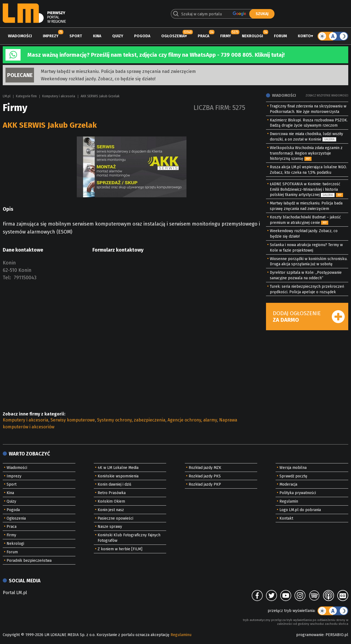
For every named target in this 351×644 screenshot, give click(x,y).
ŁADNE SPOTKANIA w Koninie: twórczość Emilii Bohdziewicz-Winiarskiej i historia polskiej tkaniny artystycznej (305, 190)
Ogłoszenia (173, 36)
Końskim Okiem (111, 501)
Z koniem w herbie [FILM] (120, 549)
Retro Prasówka (112, 493)
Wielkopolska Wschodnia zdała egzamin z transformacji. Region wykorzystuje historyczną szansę (306, 153)
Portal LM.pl (15, 593)
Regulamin (289, 501)
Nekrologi (252, 36)
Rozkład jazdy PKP (205, 484)
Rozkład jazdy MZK (205, 468)
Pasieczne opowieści (115, 518)
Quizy (118, 36)
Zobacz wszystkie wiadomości (327, 96)
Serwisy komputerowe (73, 420)
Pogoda (142, 36)
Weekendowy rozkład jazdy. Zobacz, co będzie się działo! (98, 79)
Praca (203, 36)
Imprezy (51, 36)
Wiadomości (20, 36)
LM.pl (7, 96)
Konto (304, 36)
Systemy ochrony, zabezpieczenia (131, 420)
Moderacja (288, 484)
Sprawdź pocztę (293, 476)
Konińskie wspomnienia (118, 476)
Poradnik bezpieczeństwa (29, 561)
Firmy (226, 36)
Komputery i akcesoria (59, 96)
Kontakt (286, 518)
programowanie (310, 635)
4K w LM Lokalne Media (118, 468)
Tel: (7, 278)
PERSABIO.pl (337, 635)
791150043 (25, 278)
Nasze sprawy (110, 527)
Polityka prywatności (298, 493)
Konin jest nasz (111, 510)
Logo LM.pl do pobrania (300, 510)
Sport (76, 36)
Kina (97, 36)
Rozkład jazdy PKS (205, 476)
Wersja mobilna (293, 468)
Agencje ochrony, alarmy (192, 420)
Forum (280, 36)
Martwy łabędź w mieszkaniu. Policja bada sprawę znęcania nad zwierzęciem (118, 71)
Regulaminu (181, 635)
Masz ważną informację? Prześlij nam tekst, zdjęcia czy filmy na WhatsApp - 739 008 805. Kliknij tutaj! (156, 55)
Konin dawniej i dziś (114, 484)
